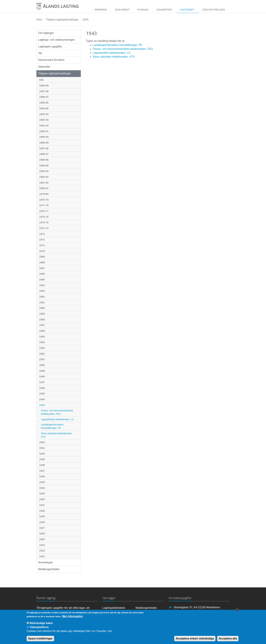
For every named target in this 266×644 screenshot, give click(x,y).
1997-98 (44, 91)
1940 (42, 454)
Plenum (143, 10)
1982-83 (44, 177)
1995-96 (44, 103)
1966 (42, 274)
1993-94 (44, 114)
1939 (42, 459)
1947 (42, 382)
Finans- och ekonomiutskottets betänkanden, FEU (57, 412)
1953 (42, 348)
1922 (42, 556)
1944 (42, 399)
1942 (42, 442)
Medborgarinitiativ (49, 569)
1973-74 (44, 228)
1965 (42, 279)
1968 (42, 262)
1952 (42, 354)
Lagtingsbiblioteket (114, 608)
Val (40, 53)
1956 (42, 331)
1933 (42, 493)
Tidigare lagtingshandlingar (62, 20)
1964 (42, 285)
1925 (42, 539)
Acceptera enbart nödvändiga (195, 641)
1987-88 (44, 148)
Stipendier (44, 67)
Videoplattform (39, 630)
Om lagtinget (46, 33)
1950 (42, 365)
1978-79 (44, 200)
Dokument (122, 10)
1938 (42, 465)
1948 (42, 376)
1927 (42, 528)
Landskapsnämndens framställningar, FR (52, 426)
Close (237, 612)
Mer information (73, 619)
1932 (42, 499)
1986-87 (44, 154)
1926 (42, 533)
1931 (42, 505)
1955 (42, 337)
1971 (42, 245)
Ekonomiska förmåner (51, 60)
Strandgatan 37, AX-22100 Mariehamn (197, 607)
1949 (42, 371)
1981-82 (44, 183)
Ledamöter (164, 10)
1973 (42, 234)
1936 (42, 476)
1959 (42, 314)
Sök (41, 80)
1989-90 (44, 137)
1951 (42, 359)
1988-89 (44, 143)
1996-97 (44, 97)
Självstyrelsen (214, 10)
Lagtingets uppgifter (50, 47)
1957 (42, 325)
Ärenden (101, 10)
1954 (42, 342)
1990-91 (44, 131)
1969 (42, 257)
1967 (42, 268)
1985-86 (44, 160)
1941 (42, 448)
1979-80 (44, 194)
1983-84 (44, 171)
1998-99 (44, 85)
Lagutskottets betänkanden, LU (57, 419)
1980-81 (44, 188)
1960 (42, 308)
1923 (42, 551)
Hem (39, 20)
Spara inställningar (40, 641)
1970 (42, 251)
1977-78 (44, 205)
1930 (42, 511)
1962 (42, 297)
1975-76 (44, 217)
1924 (42, 545)
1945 (42, 393)
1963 (42, 291)
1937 (42, 471)
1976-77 (44, 211)
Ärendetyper (46, 562)
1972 (42, 239)
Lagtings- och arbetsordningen (56, 40)
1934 (42, 488)
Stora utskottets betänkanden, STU (57, 435)
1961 (42, 302)
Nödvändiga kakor (41, 625)
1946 (42, 388)
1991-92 (44, 125)
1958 (42, 319)
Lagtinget (187, 10)
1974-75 (44, 222)
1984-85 (44, 165)
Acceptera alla (228, 641)
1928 (42, 522)
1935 (42, 482)
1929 (42, 516)
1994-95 (44, 108)
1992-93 (44, 120)
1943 (85, 20)
